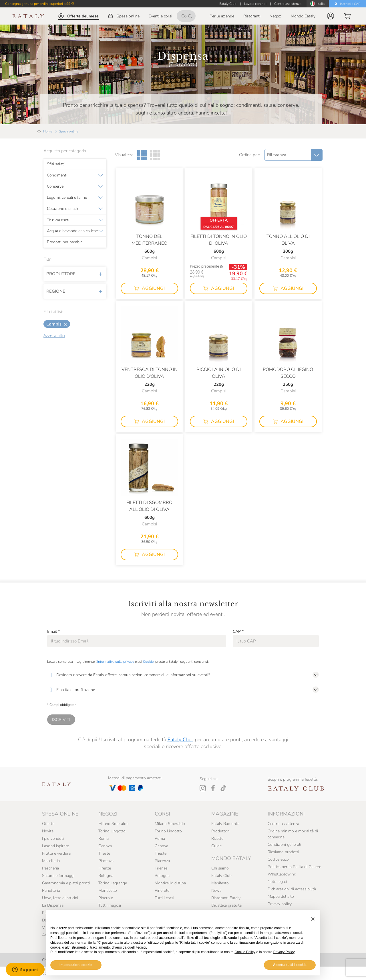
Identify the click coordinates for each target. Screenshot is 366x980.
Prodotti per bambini (65, 242)
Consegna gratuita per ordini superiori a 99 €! (40, 4)
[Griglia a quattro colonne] (155, 155)
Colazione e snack (63, 209)
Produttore (75, 274)
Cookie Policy (245, 952)
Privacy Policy (284, 952)
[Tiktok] (223, 788)
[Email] (137, 641)
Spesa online (69, 131)
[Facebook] (213, 788)
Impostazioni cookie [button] (76, 965)
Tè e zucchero (59, 220)
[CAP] (276, 641)
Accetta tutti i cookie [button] (290, 965)
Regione (75, 291)
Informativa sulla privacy (116, 662)
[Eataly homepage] (28, 16)
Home (48, 131)
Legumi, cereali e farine (67, 198)
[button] (331, 16)
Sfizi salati (56, 164)
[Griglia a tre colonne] (142, 155)
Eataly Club (180, 740)
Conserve (55, 186)
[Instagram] (203, 788)
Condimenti (57, 175)
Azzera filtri (54, 335)
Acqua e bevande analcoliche (72, 231)
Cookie (148, 662)
